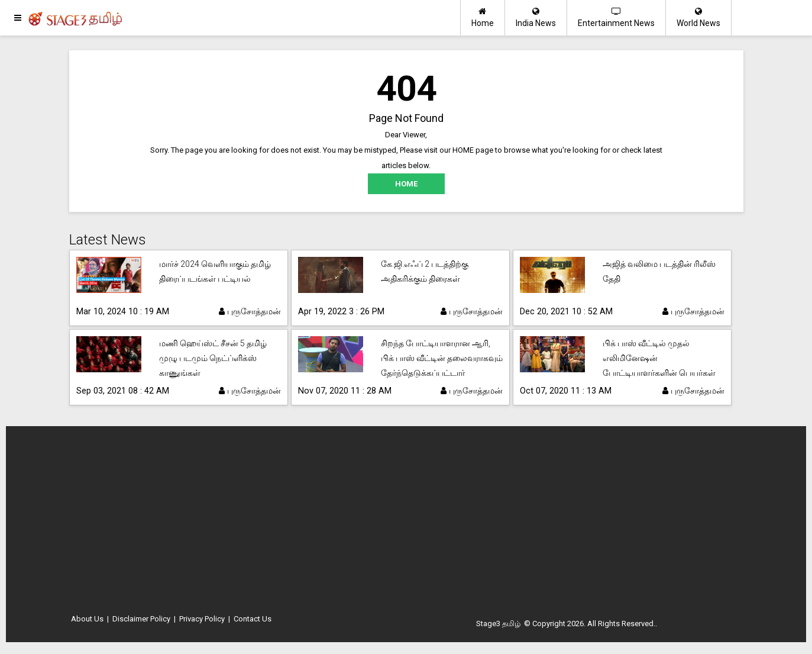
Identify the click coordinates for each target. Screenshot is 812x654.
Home (483, 17)
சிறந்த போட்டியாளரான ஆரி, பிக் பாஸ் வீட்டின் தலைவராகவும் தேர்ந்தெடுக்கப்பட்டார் (442, 358)
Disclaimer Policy (141, 619)
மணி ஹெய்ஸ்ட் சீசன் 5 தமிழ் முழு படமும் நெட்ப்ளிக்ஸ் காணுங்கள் (213, 358)
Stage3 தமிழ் (498, 624)
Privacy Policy (202, 619)
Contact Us (253, 619)
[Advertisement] (406, 524)
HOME (406, 184)
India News (536, 17)
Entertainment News (616, 17)
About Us (87, 619)
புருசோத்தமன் (250, 311)
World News (698, 17)
